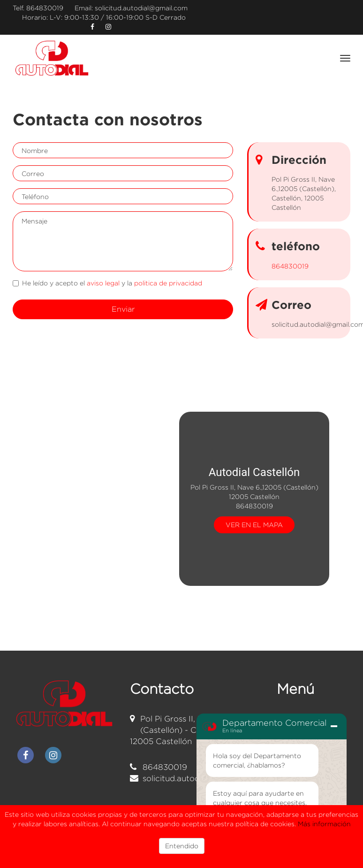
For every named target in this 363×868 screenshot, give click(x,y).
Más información (324, 824)
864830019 (45, 8)
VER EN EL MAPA (254, 524)
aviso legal (103, 283)
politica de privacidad (168, 283)
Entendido (182, 846)
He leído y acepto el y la (107, 283)
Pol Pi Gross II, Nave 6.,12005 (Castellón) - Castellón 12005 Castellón (191, 730)
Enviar (123, 309)
